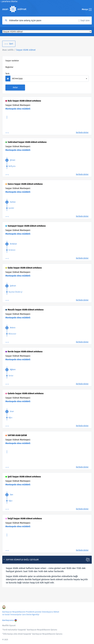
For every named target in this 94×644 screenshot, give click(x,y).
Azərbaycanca (8, 620)
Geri (11, 44)
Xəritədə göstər (82, 132)
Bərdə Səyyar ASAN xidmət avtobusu (25, 352)
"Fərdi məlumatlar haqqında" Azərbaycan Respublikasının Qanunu (30, 630)
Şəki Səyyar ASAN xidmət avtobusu (24, 477)
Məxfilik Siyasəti (9, 626)
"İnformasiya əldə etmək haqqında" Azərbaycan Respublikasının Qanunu (32, 634)
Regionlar (9, 67)
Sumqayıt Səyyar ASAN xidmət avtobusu (27, 226)
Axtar (15, 87)
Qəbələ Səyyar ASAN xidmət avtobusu (26, 393)
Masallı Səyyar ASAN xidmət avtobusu (26, 310)
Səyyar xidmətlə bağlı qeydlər (22, 560)
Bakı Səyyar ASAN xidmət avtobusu (24, 101)
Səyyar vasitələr (12, 61)
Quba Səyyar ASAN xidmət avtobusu (25, 268)
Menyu (87, 9)
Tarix (7, 74)
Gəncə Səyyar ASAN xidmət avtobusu (25, 184)
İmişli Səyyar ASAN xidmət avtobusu (25, 519)
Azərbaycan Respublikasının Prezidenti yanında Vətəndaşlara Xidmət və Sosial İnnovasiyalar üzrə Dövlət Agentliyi (31, 613)
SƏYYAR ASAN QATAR (17, 435)
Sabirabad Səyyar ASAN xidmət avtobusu (27, 142)
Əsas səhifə (8, 50)
